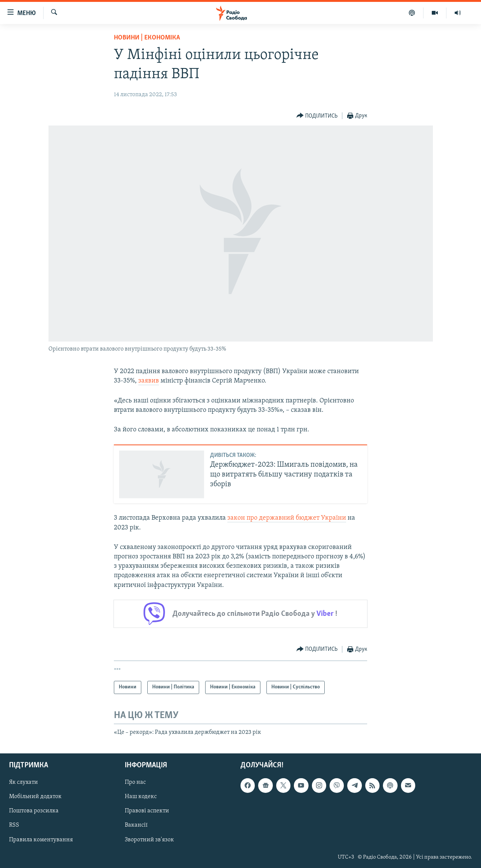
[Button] (317, 116)
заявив (149, 381)
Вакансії (136, 826)
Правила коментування (41, 840)
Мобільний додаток (35, 797)
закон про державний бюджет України (287, 518)
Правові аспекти (147, 811)
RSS (14, 826)
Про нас (135, 783)
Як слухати (23, 783)
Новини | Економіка (147, 38)
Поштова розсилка (34, 811)
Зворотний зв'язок (149, 840)
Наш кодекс (141, 797)
